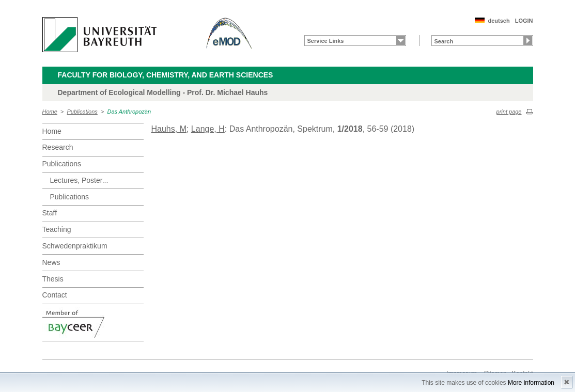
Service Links (326, 41)
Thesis (53, 279)
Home (50, 112)
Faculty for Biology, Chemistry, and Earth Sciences (166, 75)
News (51, 262)
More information (531, 383)
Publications (82, 112)
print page (509, 112)
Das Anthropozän (129, 112)
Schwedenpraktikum (75, 246)
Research (58, 147)
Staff (50, 213)
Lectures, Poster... (79, 180)
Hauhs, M (169, 129)
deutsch (499, 21)
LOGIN (524, 21)
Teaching (57, 229)
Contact (55, 295)
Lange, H (208, 129)
